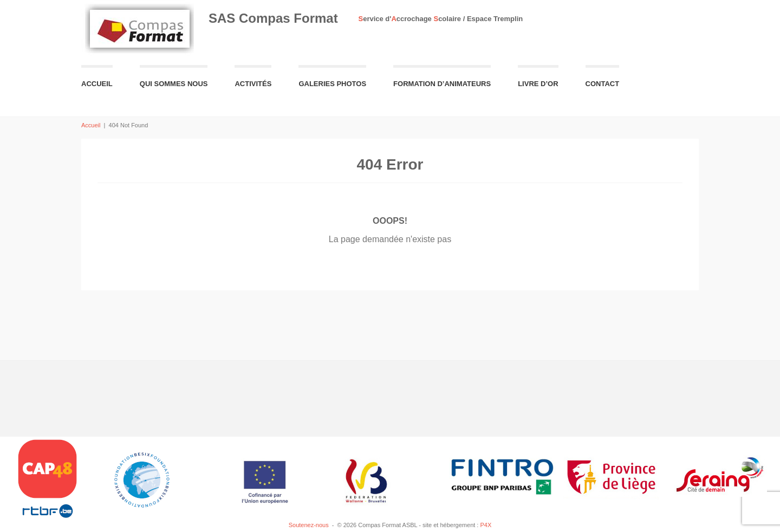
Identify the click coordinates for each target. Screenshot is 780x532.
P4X (486, 525)
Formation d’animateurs (442, 84)
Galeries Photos (332, 84)
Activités (253, 84)
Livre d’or (538, 84)
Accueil (97, 84)
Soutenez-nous (309, 525)
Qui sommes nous (174, 84)
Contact (603, 84)
